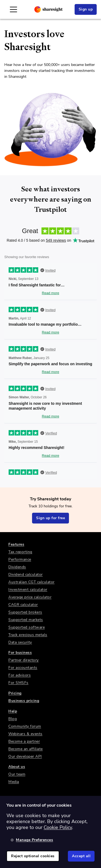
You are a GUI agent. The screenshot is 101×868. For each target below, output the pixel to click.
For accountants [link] (23, 668)
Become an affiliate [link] (26, 749)
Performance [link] (20, 559)
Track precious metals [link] (28, 635)
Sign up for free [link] (50, 518)
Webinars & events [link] (25, 734)
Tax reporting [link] (20, 552)
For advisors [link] (20, 675)
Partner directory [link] (24, 660)
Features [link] (16, 544)
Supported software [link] (27, 627)
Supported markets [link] (26, 620)
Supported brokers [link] (25, 612)
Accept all (81, 856)
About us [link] (17, 767)
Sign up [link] (86, 9)
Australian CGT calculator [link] (32, 582)
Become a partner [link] (24, 741)
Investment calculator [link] (28, 590)
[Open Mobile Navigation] (13, 9)
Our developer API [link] (25, 756)
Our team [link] (17, 774)
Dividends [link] (17, 567)
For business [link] (20, 653)
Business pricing (24, 701)
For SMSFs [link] (18, 683)
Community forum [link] (25, 726)
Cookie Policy (58, 827)
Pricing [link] (15, 693)
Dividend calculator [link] (26, 574)
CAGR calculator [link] (23, 605)
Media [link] (14, 782)
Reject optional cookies (33, 856)
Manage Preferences (32, 840)
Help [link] (13, 711)
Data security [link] (20, 642)
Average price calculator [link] (30, 597)
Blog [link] (13, 719)
